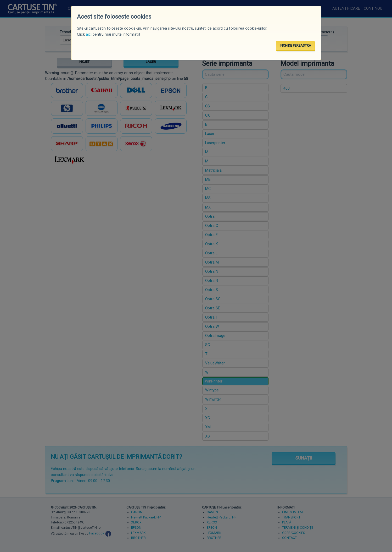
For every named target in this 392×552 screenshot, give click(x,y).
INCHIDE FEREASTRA (295, 45)
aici (89, 34)
